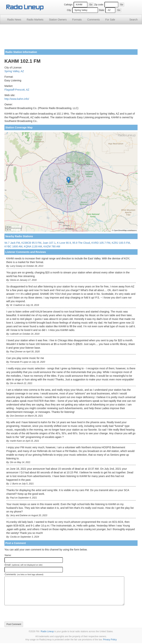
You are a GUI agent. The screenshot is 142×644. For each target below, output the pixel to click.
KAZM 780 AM (52, 246)
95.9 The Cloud (81, 243)
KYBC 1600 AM (13, 246)
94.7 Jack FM (12, 243)
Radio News (14, 20)
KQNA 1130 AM (33, 246)
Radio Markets (35, 20)
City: (69, 10)
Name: (8, 555)
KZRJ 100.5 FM (121, 243)
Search (133, 20)
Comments (94, 20)
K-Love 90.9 (64, 243)
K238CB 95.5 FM (31, 243)
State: (102, 10)
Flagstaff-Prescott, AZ (17, 90)
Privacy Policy (110, 640)
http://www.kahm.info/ (17, 99)
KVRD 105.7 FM (101, 243)
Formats (77, 20)
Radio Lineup (47, 631)
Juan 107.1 (49, 243)
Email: (24, 565)
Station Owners (58, 20)
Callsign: (68, 5)
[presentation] (33, 613)
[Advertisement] (71, 38)
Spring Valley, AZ (14, 71)
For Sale (110, 20)
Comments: (24, 574)
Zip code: (99, 5)
